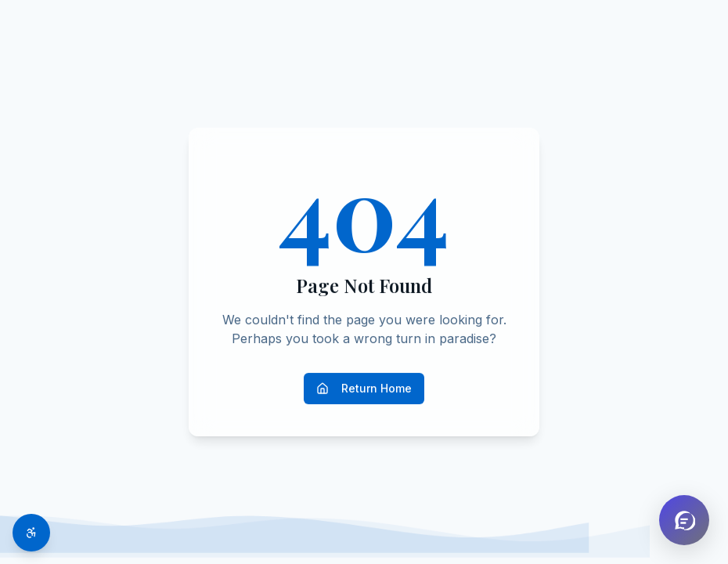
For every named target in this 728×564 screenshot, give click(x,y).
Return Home (364, 388)
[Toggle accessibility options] (31, 533)
